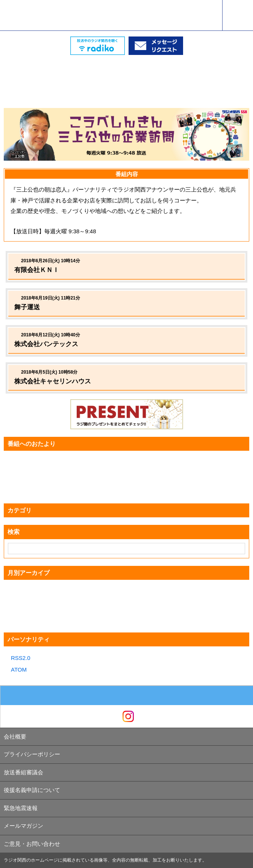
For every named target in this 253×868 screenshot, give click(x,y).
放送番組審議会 (23, 772)
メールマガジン (23, 826)
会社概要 (15, 737)
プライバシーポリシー (32, 754)
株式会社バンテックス (49, 344)
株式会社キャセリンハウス (53, 381)
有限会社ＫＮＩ (37, 270)
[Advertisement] (127, 74)
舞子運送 (30, 307)
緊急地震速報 (21, 808)
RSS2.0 (21, 658)
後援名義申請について (32, 790)
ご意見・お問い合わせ (32, 844)
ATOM (19, 670)
